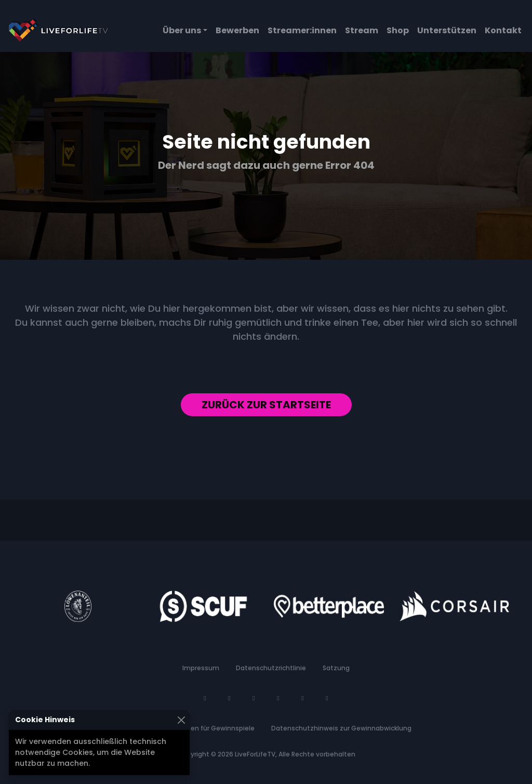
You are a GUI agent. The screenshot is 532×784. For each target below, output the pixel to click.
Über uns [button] (182, 30)
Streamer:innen (302, 30)
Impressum (201, 668)
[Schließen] (181, 720)
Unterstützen (447, 30)
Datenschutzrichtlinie (271, 668)
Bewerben (237, 30)
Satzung (336, 668)
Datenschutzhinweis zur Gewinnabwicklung (341, 728)
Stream (362, 30)
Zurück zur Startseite (266, 405)
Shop (398, 30)
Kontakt (503, 30)
